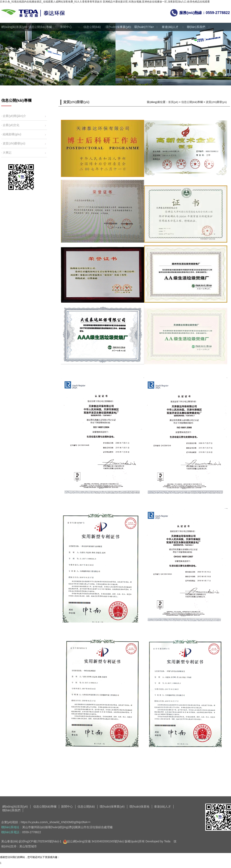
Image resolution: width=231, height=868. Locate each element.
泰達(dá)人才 (170, 27)
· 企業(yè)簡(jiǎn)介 (14, 116)
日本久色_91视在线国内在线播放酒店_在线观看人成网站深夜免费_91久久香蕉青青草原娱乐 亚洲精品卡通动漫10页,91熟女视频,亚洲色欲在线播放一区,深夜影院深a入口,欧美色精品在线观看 (105, 2)
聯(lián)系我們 (196, 27)
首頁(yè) (173, 102)
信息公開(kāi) (92, 27)
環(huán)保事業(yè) (118, 27)
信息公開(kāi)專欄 (40, 27)
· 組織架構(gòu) (11, 134)
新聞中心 (66, 27)
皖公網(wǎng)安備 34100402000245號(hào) (93, 841)
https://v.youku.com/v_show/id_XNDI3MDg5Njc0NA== (56, 822)
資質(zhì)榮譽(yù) (216, 102)
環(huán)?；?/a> (144, 27)
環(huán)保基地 (139, 807)
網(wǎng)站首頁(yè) (14, 27)
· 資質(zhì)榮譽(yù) (13, 143)
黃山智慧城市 (28, 846)
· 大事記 (6, 153)
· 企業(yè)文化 (10, 125)
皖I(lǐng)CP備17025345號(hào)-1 (40, 841)
